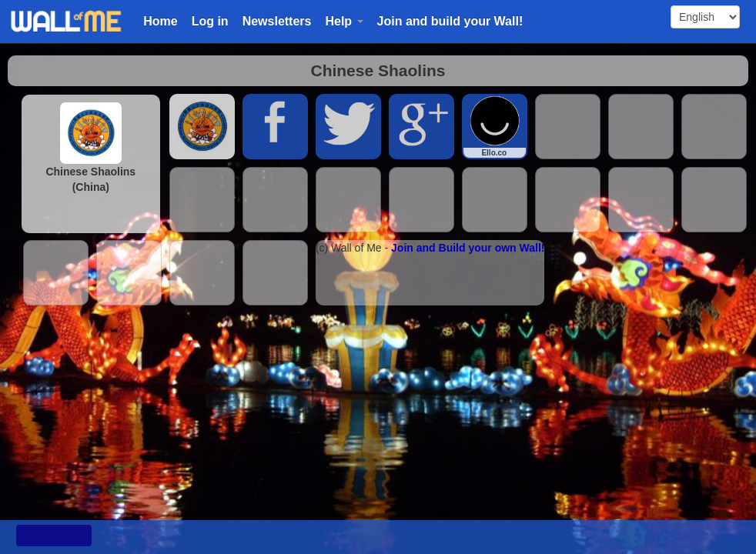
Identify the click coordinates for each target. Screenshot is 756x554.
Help (344, 21)
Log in (210, 21)
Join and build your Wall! (450, 21)
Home (160, 21)
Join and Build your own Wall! (468, 248)
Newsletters (277, 21)
